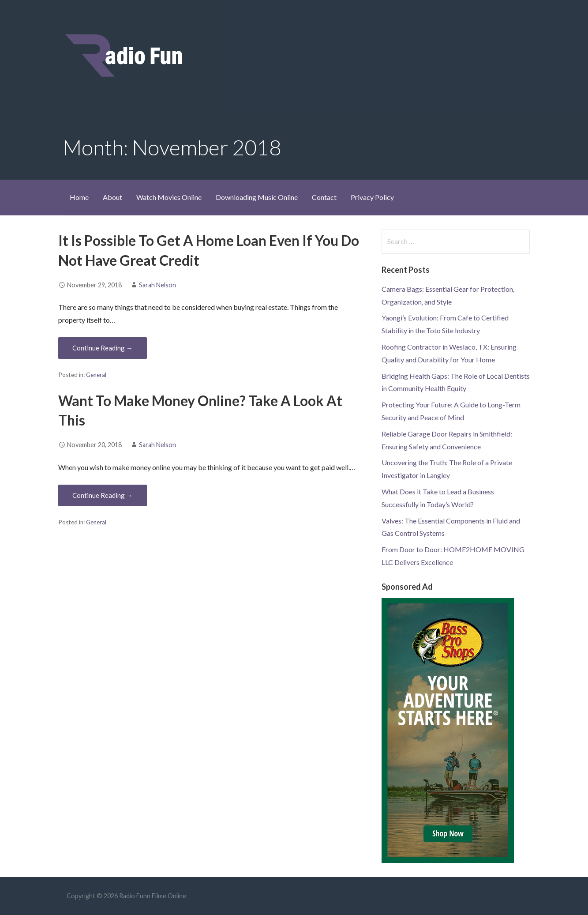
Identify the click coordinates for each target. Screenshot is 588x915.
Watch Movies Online (169, 197)
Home (79, 197)
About (112, 197)
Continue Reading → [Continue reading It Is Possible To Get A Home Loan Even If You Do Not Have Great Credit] (103, 348)
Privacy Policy (372, 197)
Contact (324, 197)
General (96, 375)
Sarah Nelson (157, 285)
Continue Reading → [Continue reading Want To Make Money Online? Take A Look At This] (103, 495)
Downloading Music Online (257, 197)
